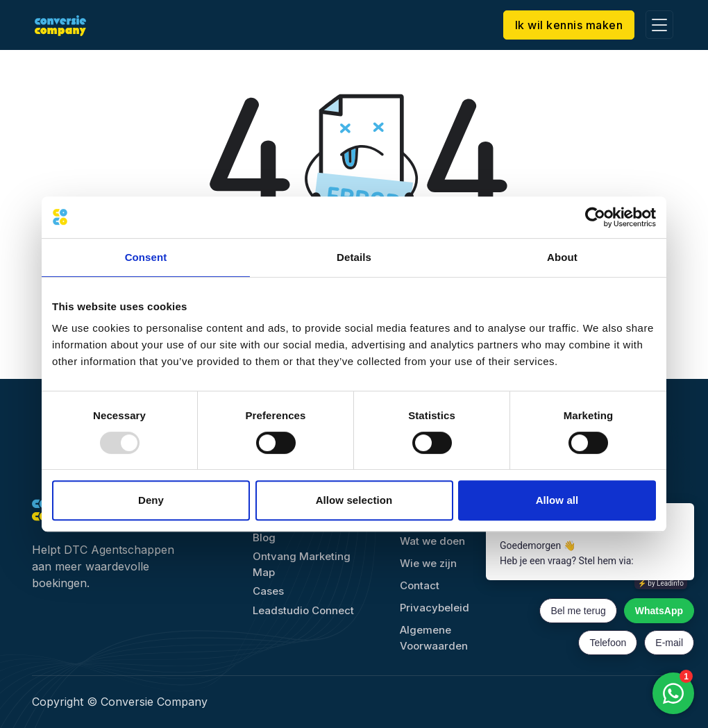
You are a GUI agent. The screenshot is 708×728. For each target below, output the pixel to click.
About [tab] (562, 257)
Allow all (557, 500)
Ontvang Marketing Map (302, 564)
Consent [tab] (146, 257)
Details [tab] (354, 257)
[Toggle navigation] (656, 25)
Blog (264, 537)
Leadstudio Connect (303, 610)
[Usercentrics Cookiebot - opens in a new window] (595, 217)
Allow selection (354, 500)
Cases (268, 591)
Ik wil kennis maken (566, 25)
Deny (151, 500)
